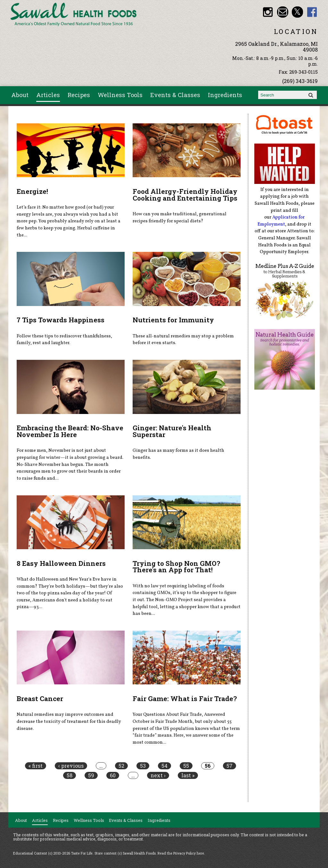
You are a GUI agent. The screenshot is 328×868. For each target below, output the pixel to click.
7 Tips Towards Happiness (61, 320)
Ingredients (225, 95)
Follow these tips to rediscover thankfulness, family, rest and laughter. (64, 340)
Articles (48, 95)
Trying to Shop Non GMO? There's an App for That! (176, 567)
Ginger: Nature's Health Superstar (172, 431)
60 (113, 775)
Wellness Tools (120, 95)
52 (121, 766)
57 (230, 766)
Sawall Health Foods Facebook (312, 12)
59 (91, 775)
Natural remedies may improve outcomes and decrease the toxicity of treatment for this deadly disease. (69, 721)
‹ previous (71, 766)
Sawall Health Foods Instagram (268, 12)
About (20, 95)
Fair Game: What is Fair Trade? (185, 699)
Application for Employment (281, 221)
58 (70, 775)
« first (36, 766)
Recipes (79, 95)
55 (186, 766)
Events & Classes (175, 95)
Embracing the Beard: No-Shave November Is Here (70, 431)
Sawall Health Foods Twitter (297, 12)
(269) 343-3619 (300, 81)
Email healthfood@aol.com (283, 12)
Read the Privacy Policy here (181, 853)
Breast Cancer (40, 699)
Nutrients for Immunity (173, 320)
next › (158, 775)
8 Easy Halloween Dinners (61, 563)
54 (164, 766)
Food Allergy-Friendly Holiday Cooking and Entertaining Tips (185, 195)
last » (188, 775)
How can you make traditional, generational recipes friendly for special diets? (180, 218)
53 (143, 766)
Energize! (32, 191)
